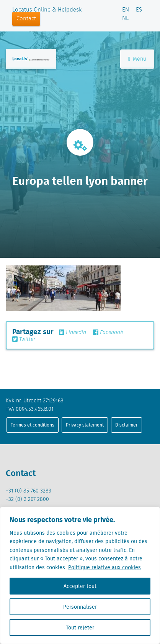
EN (126, 10)
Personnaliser (80, 607)
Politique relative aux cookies (104, 567)
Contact (26, 19)
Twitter (24, 339)
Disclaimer (127, 425)
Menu (137, 59)
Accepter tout (80, 586)
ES (139, 10)
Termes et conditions (33, 425)
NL (125, 18)
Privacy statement (85, 425)
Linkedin (73, 333)
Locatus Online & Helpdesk (47, 10)
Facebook (108, 333)
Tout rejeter (80, 628)
